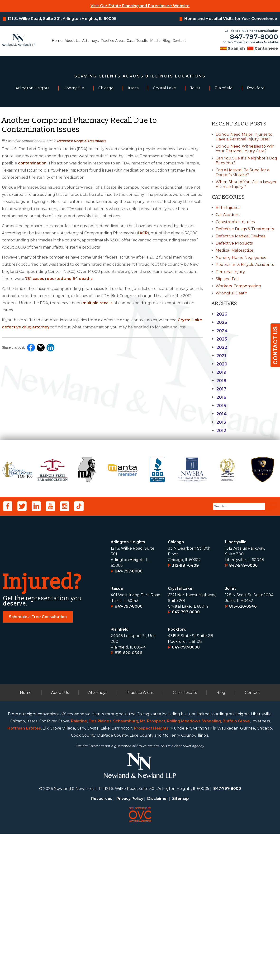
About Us (72, 41)
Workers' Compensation (238, 286)
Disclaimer (158, 944)
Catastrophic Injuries (235, 222)
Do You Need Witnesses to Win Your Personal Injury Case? (245, 149)
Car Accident (228, 215)
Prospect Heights (151, 874)
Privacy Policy (130, 944)
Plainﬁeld (120, 775)
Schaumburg (126, 867)
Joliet (230, 734)
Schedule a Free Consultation (38, 762)
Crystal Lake (180, 734)
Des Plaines (100, 867)
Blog (166, 41)
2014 (219, 414)
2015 (219, 406)
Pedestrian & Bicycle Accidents (245, 265)
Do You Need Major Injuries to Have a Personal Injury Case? (244, 137)
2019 (219, 372)
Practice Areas (113, 41)
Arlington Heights (128, 688)
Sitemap (180, 944)
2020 (219, 364)
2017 (219, 389)
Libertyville (236, 688)
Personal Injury (230, 272)
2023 (219, 339)
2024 (220, 331)
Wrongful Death (231, 293)
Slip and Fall (227, 279)
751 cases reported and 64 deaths (59, 279)
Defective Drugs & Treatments (82, 141)
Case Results (137, 41)
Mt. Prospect (153, 867)
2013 (219, 422)
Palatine (79, 867)
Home (57, 41)
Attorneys (90, 41)
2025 (219, 322)
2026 (219, 314)
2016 (219, 397)
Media (155, 41)
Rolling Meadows (184, 867)
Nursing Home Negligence (241, 257)
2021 (219, 356)
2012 (219, 431)
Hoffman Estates (24, 874)
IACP (143, 233)
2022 (219, 347)
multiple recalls (98, 303)
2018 (219, 381)
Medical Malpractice (235, 250)
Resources (102, 944)
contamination (32, 163)
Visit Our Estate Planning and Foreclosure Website (140, 6)
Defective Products (234, 243)
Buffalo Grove (236, 867)
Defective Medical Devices (240, 236)
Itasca (117, 734)
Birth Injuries (228, 208)
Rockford (177, 775)
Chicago (176, 688)
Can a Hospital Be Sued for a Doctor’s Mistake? (242, 172)
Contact (179, 41)
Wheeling (211, 867)
